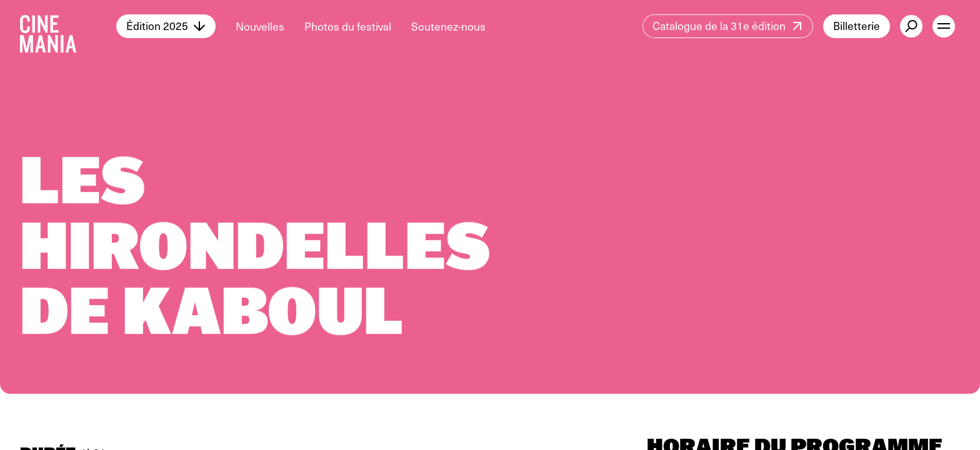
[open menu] (944, 26)
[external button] (911, 26)
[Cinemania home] (68, 26)
